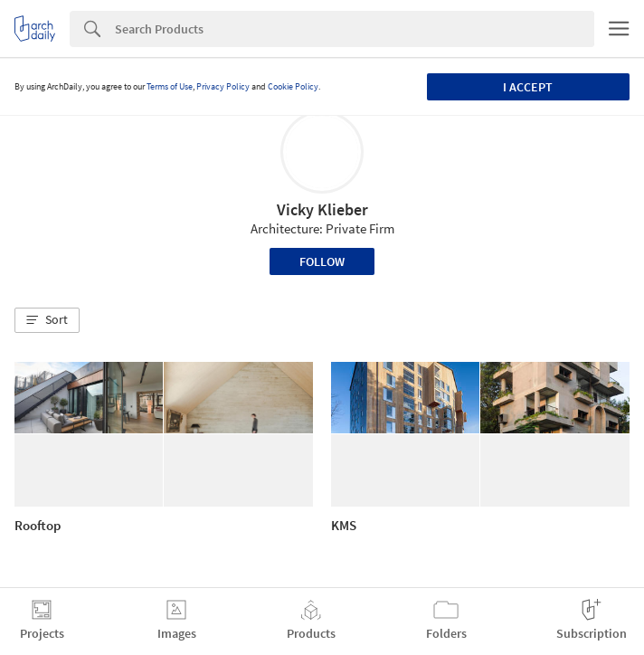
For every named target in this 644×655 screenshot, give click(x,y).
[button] (47, 320)
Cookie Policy (293, 86)
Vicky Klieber (322, 209)
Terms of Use (170, 86)
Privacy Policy (223, 86)
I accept (528, 87)
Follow (322, 261)
